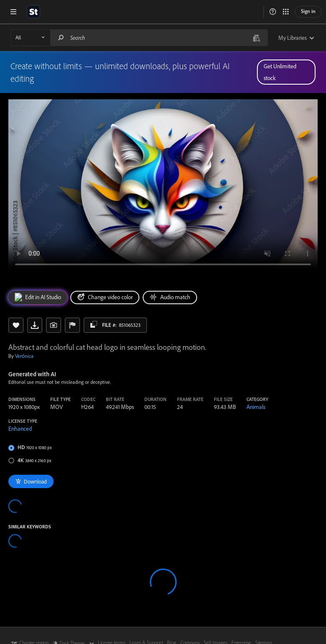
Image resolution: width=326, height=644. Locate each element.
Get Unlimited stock (280, 72)
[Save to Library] (16, 325)
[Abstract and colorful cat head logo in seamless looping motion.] (163, 186)
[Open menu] (13, 12)
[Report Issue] (72, 325)
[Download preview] (35, 325)
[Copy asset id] (94, 324)
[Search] (61, 38)
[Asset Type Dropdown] (31, 38)
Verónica (24, 356)
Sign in (308, 11)
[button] (273, 12)
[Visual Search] (257, 38)
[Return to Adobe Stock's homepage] (33, 12)
